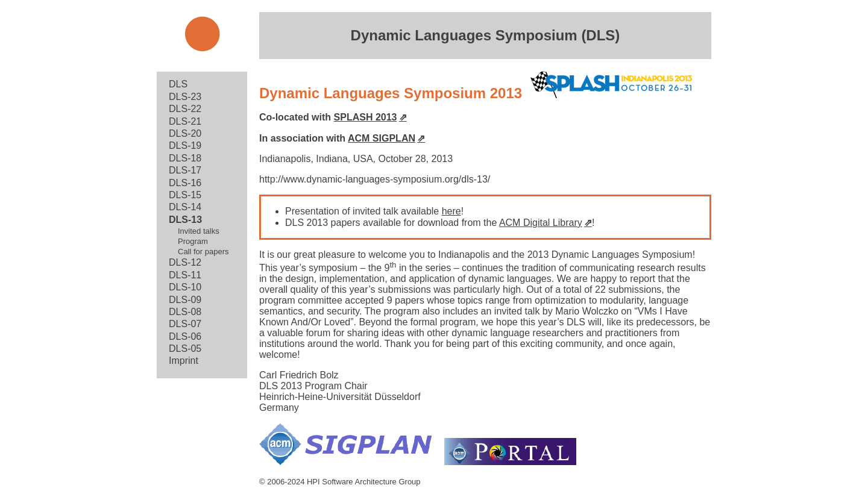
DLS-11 (185, 275)
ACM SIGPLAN (382, 138)
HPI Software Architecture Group (364, 482)
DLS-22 (185, 109)
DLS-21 (185, 121)
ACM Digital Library (541, 223)
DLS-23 (185, 97)
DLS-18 (185, 158)
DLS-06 (185, 336)
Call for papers (203, 252)
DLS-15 (185, 195)
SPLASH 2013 (366, 117)
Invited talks (199, 231)
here (451, 211)
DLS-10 (185, 287)
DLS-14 (185, 207)
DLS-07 (185, 324)
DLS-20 (185, 133)
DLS (178, 84)
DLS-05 (185, 349)
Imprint (184, 361)
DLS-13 (185, 220)
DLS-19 (185, 145)
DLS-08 (185, 312)
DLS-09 (185, 300)
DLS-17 (185, 170)
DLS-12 (185, 262)
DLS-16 (185, 183)
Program (193, 241)
